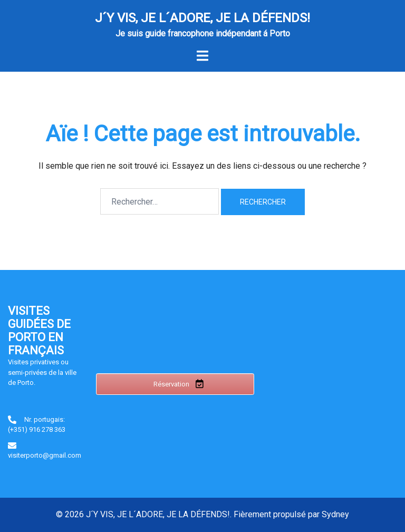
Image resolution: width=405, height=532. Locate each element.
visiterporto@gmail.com (45, 455)
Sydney (335, 514)
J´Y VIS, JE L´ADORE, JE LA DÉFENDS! (202, 18)
